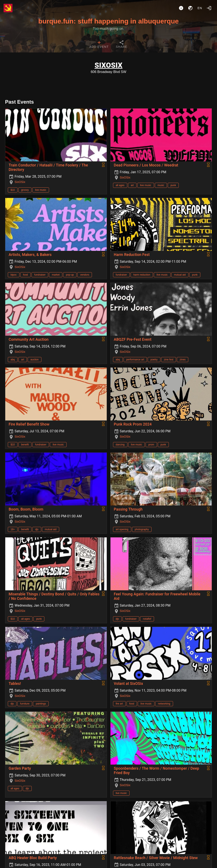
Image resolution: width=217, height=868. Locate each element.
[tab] (99, 45)
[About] (181, 8)
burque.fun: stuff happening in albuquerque (108, 21)
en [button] (200, 8)
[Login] (209, 8)
